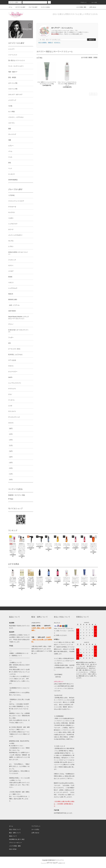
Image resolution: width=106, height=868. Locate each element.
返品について (13, 836)
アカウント (82, 2)
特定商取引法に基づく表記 (17, 839)
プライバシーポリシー (16, 843)
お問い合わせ (92, 7)
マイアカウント (36, 826)
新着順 (95, 57)
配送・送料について (15, 833)
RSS (10, 849)
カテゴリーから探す (19, 7)
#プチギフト (57, 43)
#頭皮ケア (51, 43)
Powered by (53, 863)
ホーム (10, 7)
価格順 (90, 57)
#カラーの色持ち (43, 43)
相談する (91, 40)
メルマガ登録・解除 (80, 7)
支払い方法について (15, 829)
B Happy (11, 499)
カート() (93, 2)
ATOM (15, 849)
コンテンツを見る (44, 7)
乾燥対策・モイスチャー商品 (17, 495)
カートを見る (35, 829)
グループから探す (32, 7)
